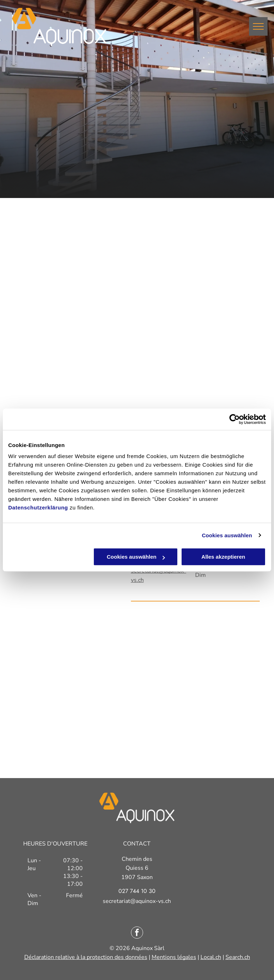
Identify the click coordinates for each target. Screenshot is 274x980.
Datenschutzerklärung (38, 507)
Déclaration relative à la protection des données (86, 957)
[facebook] (137, 933)
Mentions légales (174, 957)
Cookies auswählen (227, 535)
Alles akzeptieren (224, 557)
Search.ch (238, 957)
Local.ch (211, 957)
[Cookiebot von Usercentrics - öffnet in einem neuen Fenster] (235, 419)
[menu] (258, 26)
